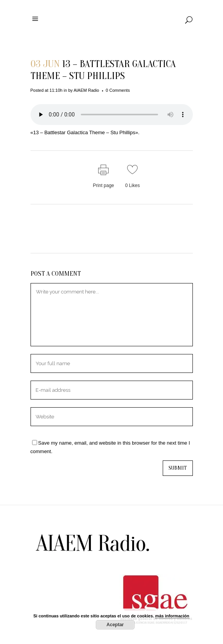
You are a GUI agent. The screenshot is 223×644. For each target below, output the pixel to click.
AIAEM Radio (86, 90)
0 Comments (118, 90)
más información (172, 616)
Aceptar (115, 625)
